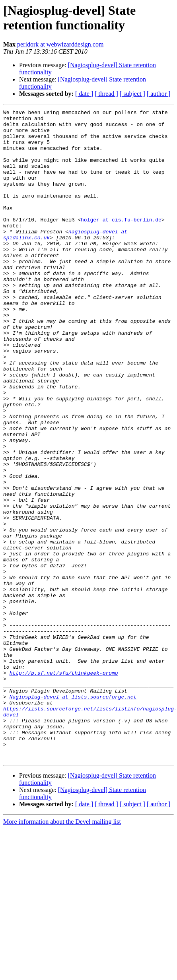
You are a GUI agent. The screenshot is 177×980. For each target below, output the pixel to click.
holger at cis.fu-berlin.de (121, 242)
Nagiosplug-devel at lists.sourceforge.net (73, 815)
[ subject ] (132, 94)
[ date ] (84, 94)
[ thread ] (106, 94)
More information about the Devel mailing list (62, 952)
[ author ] (159, 94)
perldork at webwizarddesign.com (60, 44)
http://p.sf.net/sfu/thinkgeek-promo (64, 786)
